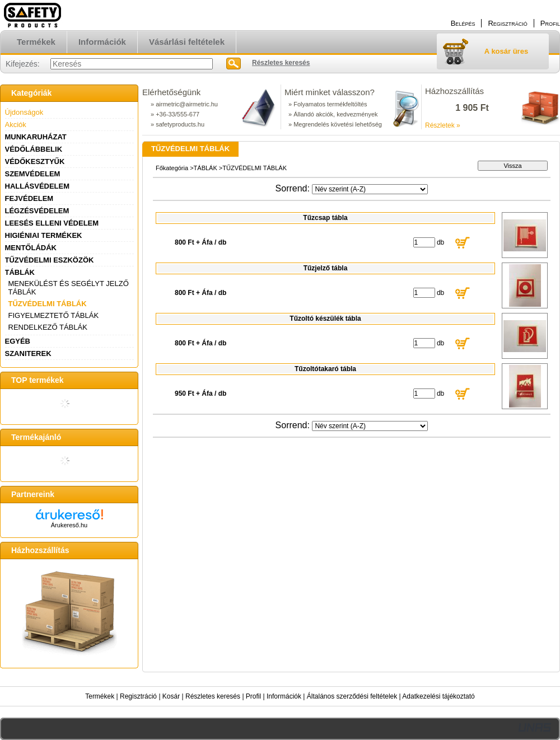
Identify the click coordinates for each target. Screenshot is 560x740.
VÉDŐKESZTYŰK (35, 161)
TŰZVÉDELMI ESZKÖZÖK (50, 260)
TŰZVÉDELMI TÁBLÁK (48, 304)
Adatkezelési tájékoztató (438, 696)
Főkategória (172, 168)
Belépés (463, 23)
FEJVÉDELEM (29, 198)
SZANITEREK (28, 353)
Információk (284, 696)
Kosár (171, 696)
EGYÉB (18, 341)
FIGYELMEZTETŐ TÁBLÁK (54, 315)
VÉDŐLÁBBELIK (34, 149)
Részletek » (443, 125)
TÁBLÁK (20, 272)
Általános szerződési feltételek (352, 696)
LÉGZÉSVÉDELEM (37, 211)
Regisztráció (138, 696)
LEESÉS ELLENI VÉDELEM (52, 223)
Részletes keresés (213, 696)
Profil (253, 696)
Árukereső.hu (69, 525)
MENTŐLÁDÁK (31, 248)
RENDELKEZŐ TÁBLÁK (48, 327)
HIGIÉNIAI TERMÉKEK (44, 235)
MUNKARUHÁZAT (36, 137)
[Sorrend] (370, 189)
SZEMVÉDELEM (33, 174)
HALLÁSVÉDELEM (38, 186)
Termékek (100, 696)
